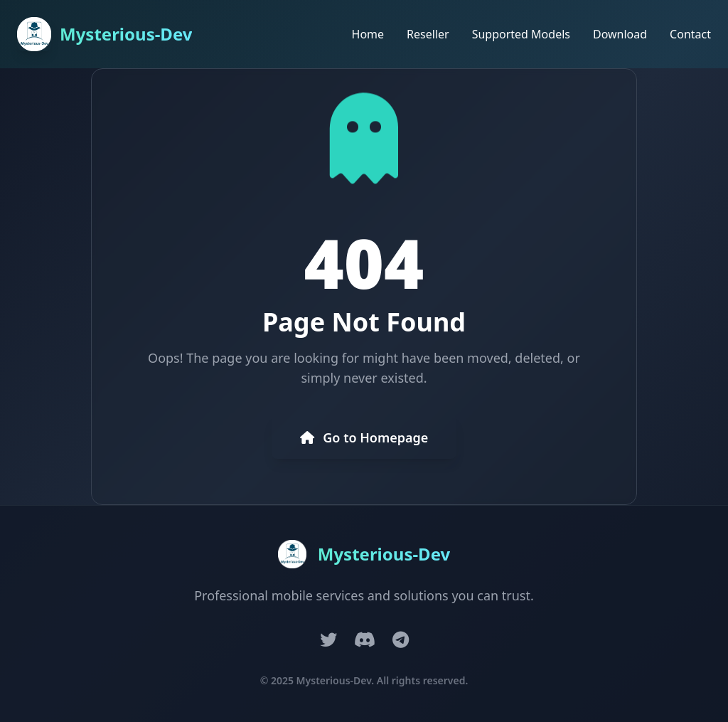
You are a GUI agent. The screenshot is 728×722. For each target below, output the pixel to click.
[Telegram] (401, 639)
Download (620, 34)
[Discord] (365, 639)
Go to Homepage (364, 437)
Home (368, 34)
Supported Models (521, 34)
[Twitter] (328, 639)
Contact (690, 34)
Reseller (428, 34)
